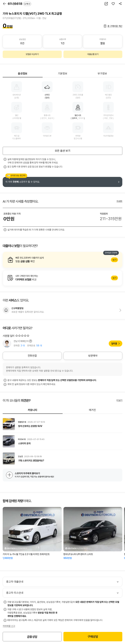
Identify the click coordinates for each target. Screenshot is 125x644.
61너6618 (19, 4)
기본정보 (63, 74)
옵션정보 (23, 74)
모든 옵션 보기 (63, 151)
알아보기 (62, 260)
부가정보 (102, 74)
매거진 (92, 410)
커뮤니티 (33, 410)
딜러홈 (114, 344)
